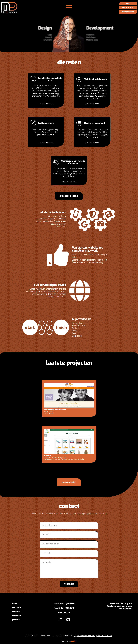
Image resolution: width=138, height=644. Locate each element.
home (15, 604)
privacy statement (104, 636)
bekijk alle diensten (69, 196)
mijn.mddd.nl (64, 613)
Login (128, 3)
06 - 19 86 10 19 (128, 8)
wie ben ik (17, 608)
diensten (16, 612)
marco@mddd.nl (128, 12)
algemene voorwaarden (84, 636)
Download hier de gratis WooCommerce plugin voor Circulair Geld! (120, 606)
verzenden (69, 584)
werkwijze (17, 616)
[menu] (69, 7)
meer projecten (69, 482)
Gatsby (74, 641)
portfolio (16, 620)
